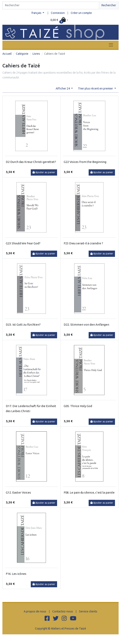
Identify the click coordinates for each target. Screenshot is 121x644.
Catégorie (22, 54)
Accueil (7, 54)
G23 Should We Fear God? (23, 243)
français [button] (37, 13)
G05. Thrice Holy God (78, 406)
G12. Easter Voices (18, 492)
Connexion (58, 13)
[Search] (51, 5)
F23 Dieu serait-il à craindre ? (83, 243)
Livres (36, 54)
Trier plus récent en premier (96, 88)
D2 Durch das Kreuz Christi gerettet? (31, 162)
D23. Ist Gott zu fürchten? (23, 325)
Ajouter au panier (44, 172)
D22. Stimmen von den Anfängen (86, 325)
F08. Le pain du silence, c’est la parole (89, 492)
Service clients (88, 611)
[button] (59, 20)
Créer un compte (81, 13)
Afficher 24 (63, 88)
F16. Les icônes (16, 574)
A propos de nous (35, 611)
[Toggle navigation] (111, 45)
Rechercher (109, 5)
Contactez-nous (63, 611)
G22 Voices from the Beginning (85, 162)
